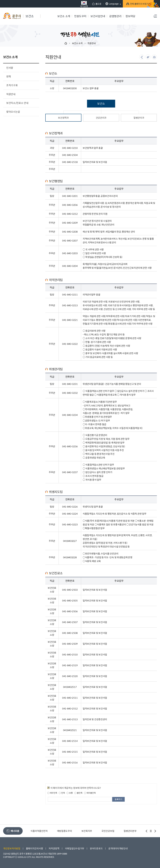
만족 (62, 793)
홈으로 (87, 4)
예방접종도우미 (90, 831)
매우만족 (52, 793)
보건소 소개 (77, 43)
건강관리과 (101, 118)
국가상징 (74, 4)
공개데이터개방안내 (118, 848)
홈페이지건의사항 (35, 848)
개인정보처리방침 (12, 848)
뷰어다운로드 (96, 848)
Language (102, 4)
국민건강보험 (134, 831)
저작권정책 (54, 848)
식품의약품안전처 (65, 831)
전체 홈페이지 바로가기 (132, 4)
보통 (70, 793)
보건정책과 (63, 118)
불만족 (78, 793)
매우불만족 (90, 793)
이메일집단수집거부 (75, 848)
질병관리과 (139, 118)
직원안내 (91, 43)
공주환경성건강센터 (37, 831)
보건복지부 (113, 831)
